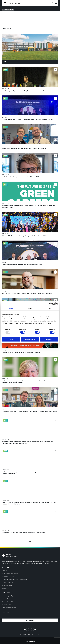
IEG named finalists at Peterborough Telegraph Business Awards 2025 (24, 236)
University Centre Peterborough (10, 602)
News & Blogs (5, 588)
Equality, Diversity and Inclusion (10, 574)
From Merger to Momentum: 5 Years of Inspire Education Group (22, 265)
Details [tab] (30, 308)
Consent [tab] (10, 308)
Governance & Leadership (9, 577)
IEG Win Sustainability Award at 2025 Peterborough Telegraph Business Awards (27, 120)
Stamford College (6, 599)
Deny (11, 339)
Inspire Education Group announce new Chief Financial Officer (22, 177)
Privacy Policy (5, 612)
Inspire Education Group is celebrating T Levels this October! (21, 352)
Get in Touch (30, 620)
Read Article (7, 28)
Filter (6, 62)
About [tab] (50, 308)
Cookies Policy (6, 615)
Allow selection (30, 339)
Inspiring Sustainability (7, 585)
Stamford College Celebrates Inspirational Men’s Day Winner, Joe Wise (24, 148)
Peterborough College (8, 596)
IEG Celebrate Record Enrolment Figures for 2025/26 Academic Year (23, 533)
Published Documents (8, 582)
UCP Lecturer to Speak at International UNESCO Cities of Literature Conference (27, 293)
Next (30, 541)
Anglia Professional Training (9, 608)
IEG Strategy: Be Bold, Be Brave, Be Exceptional (14, 580)
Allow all (49, 339)
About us (4, 571)
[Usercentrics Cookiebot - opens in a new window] (50, 304)
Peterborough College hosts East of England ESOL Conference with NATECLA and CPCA (30, 91)
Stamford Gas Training (7, 605)
